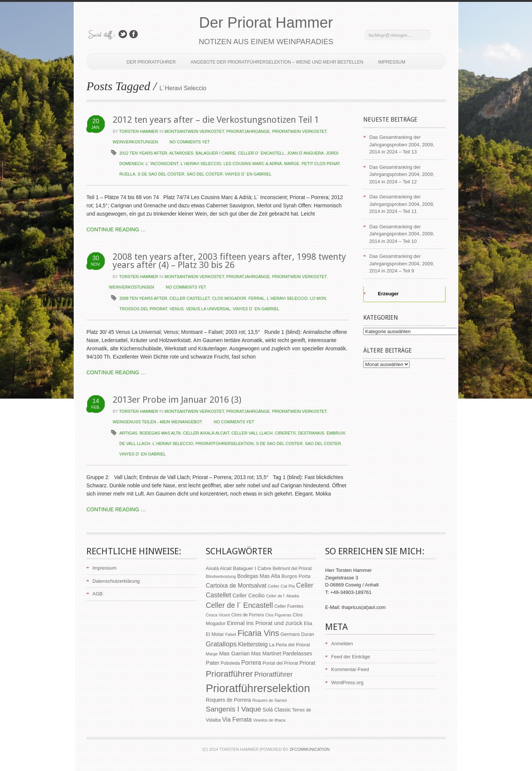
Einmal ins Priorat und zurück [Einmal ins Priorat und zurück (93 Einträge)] (265, 623)
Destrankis (311, 433)
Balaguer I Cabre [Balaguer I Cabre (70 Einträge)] (252, 568)
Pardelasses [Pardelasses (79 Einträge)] (297, 653)
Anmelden (342, 644)
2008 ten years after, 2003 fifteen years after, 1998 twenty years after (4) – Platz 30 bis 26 (229, 261)
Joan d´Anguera (305, 153)
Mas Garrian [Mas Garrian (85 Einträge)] (235, 653)
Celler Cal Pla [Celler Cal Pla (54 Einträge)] (281, 586)
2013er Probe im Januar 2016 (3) (177, 400)
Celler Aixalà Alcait (206, 433)
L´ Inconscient (162, 164)
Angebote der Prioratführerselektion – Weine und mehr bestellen (277, 62)
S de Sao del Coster (161, 174)
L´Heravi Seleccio (201, 164)
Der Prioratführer (151, 62)
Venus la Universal (208, 309)
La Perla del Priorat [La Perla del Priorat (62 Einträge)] (289, 645)
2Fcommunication (310, 749)
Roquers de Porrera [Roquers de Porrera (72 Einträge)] (228, 700)
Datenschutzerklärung (116, 581)
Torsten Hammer (138, 131)
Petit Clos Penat (321, 164)
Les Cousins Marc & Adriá (253, 164)
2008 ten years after (143, 298)
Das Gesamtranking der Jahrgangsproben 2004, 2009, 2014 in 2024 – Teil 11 (402, 204)
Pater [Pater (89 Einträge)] (213, 663)
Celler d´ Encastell (261, 153)
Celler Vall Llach (252, 433)
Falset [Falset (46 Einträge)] (231, 634)
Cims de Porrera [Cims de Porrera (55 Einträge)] (247, 615)
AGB (97, 594)
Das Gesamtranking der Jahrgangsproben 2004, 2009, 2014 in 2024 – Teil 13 (402, 144)
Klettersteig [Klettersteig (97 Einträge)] (253, 644)
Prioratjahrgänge (248, 131)
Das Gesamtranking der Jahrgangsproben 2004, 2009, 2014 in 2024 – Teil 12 (402, 174)
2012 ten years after (143, 153)
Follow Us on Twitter (123, 34)
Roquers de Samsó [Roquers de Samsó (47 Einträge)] (270, 700)
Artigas (128, 433)
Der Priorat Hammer (266, 22)
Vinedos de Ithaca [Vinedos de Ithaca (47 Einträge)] (269, 720)
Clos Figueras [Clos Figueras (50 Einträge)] (278, 615)
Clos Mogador (229, 298)
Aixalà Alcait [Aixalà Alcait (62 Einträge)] (219, 568)
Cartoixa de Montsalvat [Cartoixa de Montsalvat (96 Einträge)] (236, 586)
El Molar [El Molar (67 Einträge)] (215, 634)
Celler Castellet (190, 298)
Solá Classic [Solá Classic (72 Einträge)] (277, 710)
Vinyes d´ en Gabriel (248, 174)
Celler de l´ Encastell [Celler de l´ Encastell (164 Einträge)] (239, 605)
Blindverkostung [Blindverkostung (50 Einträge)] (221, 576)
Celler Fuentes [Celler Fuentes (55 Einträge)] (289, 606)
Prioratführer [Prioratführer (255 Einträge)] (229, 674)
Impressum (392, 62)
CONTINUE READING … (116, 229)
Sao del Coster (205, 174)
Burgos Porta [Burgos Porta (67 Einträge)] (296, 576)
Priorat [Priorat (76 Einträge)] (308, 663)
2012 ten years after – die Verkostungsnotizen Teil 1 (216, 120)
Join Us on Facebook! (134, 34)
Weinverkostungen (135, 142)
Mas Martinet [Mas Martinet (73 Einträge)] (266, 653)
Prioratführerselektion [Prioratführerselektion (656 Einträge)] (258, 688)
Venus (177, 309)
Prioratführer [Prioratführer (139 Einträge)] (273, 674)
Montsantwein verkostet (194, 131)
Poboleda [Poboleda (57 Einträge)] (230, 663)
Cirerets (285, 433)
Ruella (127, 174)
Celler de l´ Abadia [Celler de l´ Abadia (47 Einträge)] (282, 596)
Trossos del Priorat (143, 309)
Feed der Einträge (351, 657)
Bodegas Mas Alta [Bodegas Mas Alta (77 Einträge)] (259, 576)
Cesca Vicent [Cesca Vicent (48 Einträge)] (218, 615)
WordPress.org (347, 682)
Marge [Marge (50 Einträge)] (212, 654)
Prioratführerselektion (224, 444)
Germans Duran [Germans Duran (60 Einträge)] (297, 634)
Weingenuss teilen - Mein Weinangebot (157, 422)
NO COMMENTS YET (190, 142)
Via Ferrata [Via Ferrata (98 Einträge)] (237, 719)
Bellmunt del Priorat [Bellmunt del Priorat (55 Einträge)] (292, 569)
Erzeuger (384, 294)
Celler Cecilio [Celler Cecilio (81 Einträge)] (249, 595)
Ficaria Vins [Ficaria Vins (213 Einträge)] (258, 633)
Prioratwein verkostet (299, 131)
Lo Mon (318, 298)
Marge (292, 164)
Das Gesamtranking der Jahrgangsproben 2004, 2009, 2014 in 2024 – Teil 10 (402, 234)
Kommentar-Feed (350, 669)
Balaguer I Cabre (216, 153)
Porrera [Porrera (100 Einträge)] (251, 662)
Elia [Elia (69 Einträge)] (308, 623)
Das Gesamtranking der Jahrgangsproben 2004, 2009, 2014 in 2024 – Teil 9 (402, 263)
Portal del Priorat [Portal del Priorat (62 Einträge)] (280, 663)
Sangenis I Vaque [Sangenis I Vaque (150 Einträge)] (233, 709)
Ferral (256, 298)
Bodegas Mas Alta (160, 433)
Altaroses (181, 153)
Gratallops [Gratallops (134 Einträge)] (221, 644)
